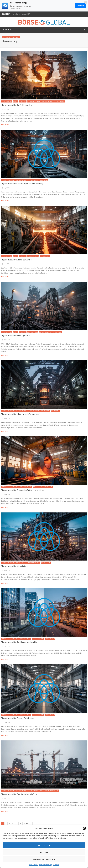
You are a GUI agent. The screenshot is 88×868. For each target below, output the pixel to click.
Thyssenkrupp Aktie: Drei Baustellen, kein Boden (20, 794)
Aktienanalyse (7, 101)
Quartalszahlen (32, 332)
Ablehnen (44, 852)
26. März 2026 (6, 418)
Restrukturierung (48, 101)
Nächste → (27, 824)
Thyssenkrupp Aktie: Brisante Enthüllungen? (18, 718)
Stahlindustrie (34, 411)
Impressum (56, 865)
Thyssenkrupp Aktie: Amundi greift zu (16, 336)
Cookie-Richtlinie (33, 865)
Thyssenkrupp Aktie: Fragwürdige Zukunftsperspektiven (23, 490)
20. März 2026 (6, 722)
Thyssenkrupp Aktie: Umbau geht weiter (17, 260)
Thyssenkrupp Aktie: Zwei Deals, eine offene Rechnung (22, 184)
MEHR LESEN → (5, 124)
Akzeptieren (44, 845)
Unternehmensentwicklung (49, 791)
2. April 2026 (5, 264)
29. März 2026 (6, 340)
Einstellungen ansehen (44, 859)
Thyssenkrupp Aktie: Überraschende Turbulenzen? (20, 414)
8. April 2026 (5, 109)
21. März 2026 (6, 646)
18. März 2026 (6, 798)
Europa (15, 101)
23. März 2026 (6, 570)
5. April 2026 (5, 188)
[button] (84, 828)
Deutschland (6, 487)
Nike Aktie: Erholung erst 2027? (21, 14)
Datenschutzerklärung (46, 865)
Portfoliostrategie (34, 101)
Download (80, 6)
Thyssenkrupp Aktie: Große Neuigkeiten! (17, 105)
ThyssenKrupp (60, 101)
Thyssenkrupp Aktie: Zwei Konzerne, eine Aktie (19, 642)
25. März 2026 (6, 494)
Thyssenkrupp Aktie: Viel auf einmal (15, 566)
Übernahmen (44, 180)
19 (20, 824)
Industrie (22, 101)
